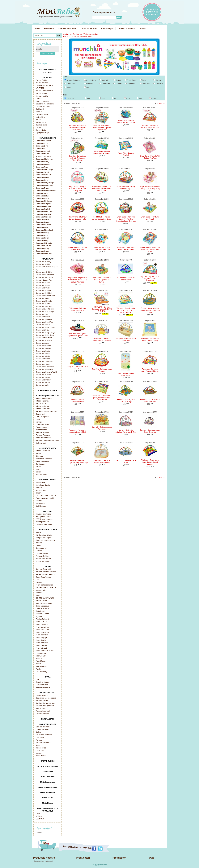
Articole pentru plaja (43, 409)
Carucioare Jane (42, 180)
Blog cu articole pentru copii (43, 861)
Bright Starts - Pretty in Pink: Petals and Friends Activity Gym (78, 189)
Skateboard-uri (41, 548)
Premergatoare (41, 427)
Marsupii (39, 422)
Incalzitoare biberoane (44, 459)
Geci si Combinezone (44, 727)
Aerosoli (39, 488)
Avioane (39, 593)
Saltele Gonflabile (42, 714)
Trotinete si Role (42, 553)
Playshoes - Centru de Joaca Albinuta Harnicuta (102, 340)
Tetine (38, 469)
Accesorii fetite (41, 590)
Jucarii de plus (41, 640)
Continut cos (78, 34)
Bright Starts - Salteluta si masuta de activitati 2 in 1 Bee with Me (102, 189)
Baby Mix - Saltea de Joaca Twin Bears (102, 428)
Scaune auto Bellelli (43, 285)
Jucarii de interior (42, 635)
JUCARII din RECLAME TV (46, 588)
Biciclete (39, 543)
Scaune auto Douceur (44, 348)
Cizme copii (40, 751)
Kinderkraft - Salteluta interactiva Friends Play (102, 152)
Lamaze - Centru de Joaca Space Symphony (150, 431)
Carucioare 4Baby (42, 162)
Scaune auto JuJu (42, 385)
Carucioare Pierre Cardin (45, 230)
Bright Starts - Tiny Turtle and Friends (150, 218)
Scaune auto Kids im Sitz (45, 367)
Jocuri (38, 595)
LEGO (38, 580)
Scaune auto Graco (43, 298)
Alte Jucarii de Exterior (44, 535)
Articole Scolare (41, 601)
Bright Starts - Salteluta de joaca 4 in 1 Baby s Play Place (150, 249)
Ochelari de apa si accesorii (46, 698)
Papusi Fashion (41, 666)
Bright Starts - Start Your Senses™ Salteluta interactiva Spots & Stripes (126, 219)
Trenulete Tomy (41, 672)
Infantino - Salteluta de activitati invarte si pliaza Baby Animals (77, 128)
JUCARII (73, 37)
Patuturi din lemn (42, 83)
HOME (66, 37)
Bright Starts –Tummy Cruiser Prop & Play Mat (102, 248)
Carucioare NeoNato (43, 246)
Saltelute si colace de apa (45, 703)
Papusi (38, 664)
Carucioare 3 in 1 (42, 149)
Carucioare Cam (42, 167)
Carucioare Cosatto (43, 227)
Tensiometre (40, 482)
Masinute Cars (41, 656)
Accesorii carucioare (43, 156)
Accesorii (39, 753)
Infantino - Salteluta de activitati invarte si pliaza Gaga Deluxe (102, 128)
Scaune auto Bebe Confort (45, 327)
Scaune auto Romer (43, 325)
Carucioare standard (43, 141)
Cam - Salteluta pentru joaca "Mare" (126, 374)
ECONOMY (40, 819)
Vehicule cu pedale (43, 561)
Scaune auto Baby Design (45, 333)
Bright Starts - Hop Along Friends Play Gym (78, 248)
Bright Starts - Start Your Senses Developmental (77, 218)
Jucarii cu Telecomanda (44, 585)
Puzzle (38, 669)
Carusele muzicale (42, 609)
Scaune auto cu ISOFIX (44, 277)
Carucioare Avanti (42, 172)
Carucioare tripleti (42, 154)
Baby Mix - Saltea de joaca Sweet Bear (126, 340)
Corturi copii (40, 611)
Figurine (39, 616)
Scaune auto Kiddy (43, 304)
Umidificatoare (41, 506)
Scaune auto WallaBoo (44, 362)
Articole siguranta (42, 401)
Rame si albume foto (43, 438)
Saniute (38, 532)
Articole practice (42, 404)
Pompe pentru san (42, 522)
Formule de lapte (42, 685)
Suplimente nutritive (43, 687)
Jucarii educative (42, 643)
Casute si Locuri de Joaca (45, 540)
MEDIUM (39, 816)
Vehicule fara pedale (43, 559)
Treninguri (39, 740)
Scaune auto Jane (42, 343)
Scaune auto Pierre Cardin (45, 296)
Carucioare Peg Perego (44, 206)
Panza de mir (41, 756)
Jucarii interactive (42, 648)
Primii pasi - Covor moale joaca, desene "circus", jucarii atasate (102, 398)
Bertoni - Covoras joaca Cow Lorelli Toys (126, 401)
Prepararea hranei (42, 461)
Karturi (38, 546)
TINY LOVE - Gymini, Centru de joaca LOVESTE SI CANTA (102, 309)
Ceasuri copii (40, 414)
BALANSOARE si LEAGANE (46, 411)
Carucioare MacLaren (44, 201)
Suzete (38, 467)
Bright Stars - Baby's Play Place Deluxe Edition (126, 248)
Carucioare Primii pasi (44, 254)
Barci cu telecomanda (44, 603)
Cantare (39, 493)
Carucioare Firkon (42, 238)
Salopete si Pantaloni (43, 743)
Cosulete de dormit (43, 107)
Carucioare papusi (42, 606)
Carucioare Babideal (43, 175)
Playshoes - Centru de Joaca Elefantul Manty (102, 461)
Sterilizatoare (40, 464)
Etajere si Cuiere (42, 114)
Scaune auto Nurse (43, 354)
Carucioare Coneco (43, 222)
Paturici (38, 120)
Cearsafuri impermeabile (45, 104)
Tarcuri (38, 128)
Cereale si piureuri (42, 682)
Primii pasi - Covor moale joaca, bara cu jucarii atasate (150, 462)
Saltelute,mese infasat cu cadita (47, 440)
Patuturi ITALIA (41, 80)
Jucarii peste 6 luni (42, 624)
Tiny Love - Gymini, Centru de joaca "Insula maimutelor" (150, 279)
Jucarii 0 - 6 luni (41, 622)
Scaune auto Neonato (44, 301)
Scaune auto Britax (43, 283)
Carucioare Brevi (42, 193)
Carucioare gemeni (43, 151)
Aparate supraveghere (44, 398)
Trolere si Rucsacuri (43, 435)
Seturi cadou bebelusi (44, 735)
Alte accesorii (41, 490)
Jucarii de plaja (41, 638)
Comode (39, 99)
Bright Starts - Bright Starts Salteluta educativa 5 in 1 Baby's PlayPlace (78, 280)
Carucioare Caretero (43, 214)
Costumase (40, 737)
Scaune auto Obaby (43, 364)
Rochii (38, 745)
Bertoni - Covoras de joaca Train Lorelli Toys (150, 401)
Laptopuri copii (41, 653)
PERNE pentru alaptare (44, 519)
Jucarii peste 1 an (42, 627)
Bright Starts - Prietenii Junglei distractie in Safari (102, 218)
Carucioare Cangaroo (44, 204)
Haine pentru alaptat (43, 517)
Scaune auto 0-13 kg (43, 262)
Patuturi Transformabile (44, 91)
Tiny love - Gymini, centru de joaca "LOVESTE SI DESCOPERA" (126, 310)
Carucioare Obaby (42, 248)
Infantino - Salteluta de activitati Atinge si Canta (150, 127)
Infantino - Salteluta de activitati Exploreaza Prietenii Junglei (78, 158)
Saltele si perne (41, 125)
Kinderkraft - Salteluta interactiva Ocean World (126, 122)
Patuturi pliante (41, 93)
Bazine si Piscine (42, 701)
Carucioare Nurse (42, 188)
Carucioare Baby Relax (44, 185)
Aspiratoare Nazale (43, 485)
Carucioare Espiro (42, 235)
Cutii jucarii (40, 109)
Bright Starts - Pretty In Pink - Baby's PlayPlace (150, 157)
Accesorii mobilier (42, 96)
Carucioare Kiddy (42, 241)
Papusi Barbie (41, 661)
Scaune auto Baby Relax (45, 335)
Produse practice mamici (45, 498)
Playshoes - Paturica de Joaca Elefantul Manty (150, 340)
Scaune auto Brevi (42, 330)
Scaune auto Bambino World (46, 372)
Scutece (39, 501)
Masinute (39, 659)
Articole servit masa (43, 451)
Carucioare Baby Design (45, 183)
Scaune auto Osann (43, 383)
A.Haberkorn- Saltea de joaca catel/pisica (77, 309)
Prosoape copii (41, 430)
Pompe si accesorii (43, 711)
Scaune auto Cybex (43, 317)
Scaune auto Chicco (43, 288)
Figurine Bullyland (42, 619)
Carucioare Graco (42, 199)
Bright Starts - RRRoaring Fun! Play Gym (126, 188)
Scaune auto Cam (42, 314)
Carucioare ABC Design (44, 170)
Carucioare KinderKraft (44, 159)
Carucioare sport (42, 143)
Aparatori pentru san (43, 514)
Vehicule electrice (42, 556)
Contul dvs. (67, 34)
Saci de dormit (41, 122)
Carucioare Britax (42, 196)
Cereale (39, 472)
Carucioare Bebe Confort (45, 212)
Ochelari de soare (42, 425)
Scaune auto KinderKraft (45, 275)
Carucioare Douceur (43, 178)
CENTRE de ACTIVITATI (45, 598)
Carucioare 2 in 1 (42, 146)
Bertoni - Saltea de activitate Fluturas (77, 401)
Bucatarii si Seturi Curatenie (46, 572)
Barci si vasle (41, 708)
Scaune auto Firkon (43, 359)
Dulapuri (39, 112)
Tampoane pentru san (44, 524)
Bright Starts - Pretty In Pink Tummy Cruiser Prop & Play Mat (150, 189)
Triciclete (39, 551)
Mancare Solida (41, 475)
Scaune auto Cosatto (43, 346)
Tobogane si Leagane (44, 538)
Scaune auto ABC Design (45, 309)
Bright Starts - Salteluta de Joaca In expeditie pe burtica (102, 280)
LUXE (38, 814)
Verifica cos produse (91, 34)
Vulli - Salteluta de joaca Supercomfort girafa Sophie (78, 335)
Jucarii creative (41, 645)
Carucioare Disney (42, 233)
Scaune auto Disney (43, 380)
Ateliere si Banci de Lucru (45, 574)
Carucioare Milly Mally (44, 243)
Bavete (38, 454)
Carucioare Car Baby (43, 209)
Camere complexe (42, 101)
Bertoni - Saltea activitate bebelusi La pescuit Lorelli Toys (150, 310)
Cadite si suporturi (42, 417)
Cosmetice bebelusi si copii (46, 496)
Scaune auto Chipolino (44, 340)
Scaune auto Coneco (43, 375)
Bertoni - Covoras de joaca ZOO (126, 461)
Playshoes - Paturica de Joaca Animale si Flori (78, 431)
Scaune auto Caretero (44, 338)
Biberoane (39, 456)
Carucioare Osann (42, 251)
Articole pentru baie (43, 406)
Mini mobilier (40, 117)
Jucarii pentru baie (42, 632)
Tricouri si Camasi (42, 730)
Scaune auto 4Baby (43, 356)
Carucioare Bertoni (43, 164)
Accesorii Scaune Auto (44, 280)
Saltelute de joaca (42, 614)
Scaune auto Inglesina (44, 319)
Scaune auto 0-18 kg (43, 264)
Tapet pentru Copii (42, 133)
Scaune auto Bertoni (43, 291)
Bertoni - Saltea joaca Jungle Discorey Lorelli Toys (78, 461)
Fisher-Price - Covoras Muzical (126, 154)
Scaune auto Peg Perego (45, 312)
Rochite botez (41, 748)
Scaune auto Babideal (44, 293)
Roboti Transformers (43, 577)
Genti (38, 419)
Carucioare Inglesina (43, 225)
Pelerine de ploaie (42, 432)
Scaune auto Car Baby (44, 306)
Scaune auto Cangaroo (44, 369)
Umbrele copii (41, 443)
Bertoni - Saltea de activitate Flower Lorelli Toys (126, 431)
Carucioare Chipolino (43, 217)
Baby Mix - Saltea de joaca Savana (102, 370)
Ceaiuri (38, 680)
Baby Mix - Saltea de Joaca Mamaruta (78, 368)
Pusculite (39, 582)
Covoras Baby (41, 130)
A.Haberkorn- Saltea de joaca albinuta (126, 279)
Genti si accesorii (42, 695)
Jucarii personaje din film (45, 651)
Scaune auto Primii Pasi (44, 322)
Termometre (40, 503)
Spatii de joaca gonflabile (45, 706)
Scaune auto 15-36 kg (44, 272)
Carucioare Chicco (42, 220)
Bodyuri (38, 732)
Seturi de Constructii (43, 569)
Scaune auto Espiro (43, 351)
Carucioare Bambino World (46, 191)
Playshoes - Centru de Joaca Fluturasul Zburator (150, 370)
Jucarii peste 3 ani (42, 630)
